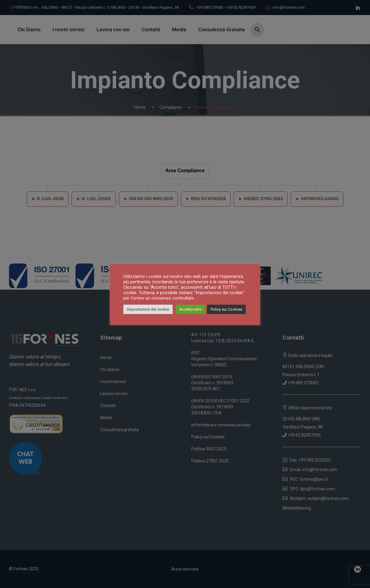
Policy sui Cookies (226, 309)
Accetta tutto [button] (191, 309)
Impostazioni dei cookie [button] (148, 309)
